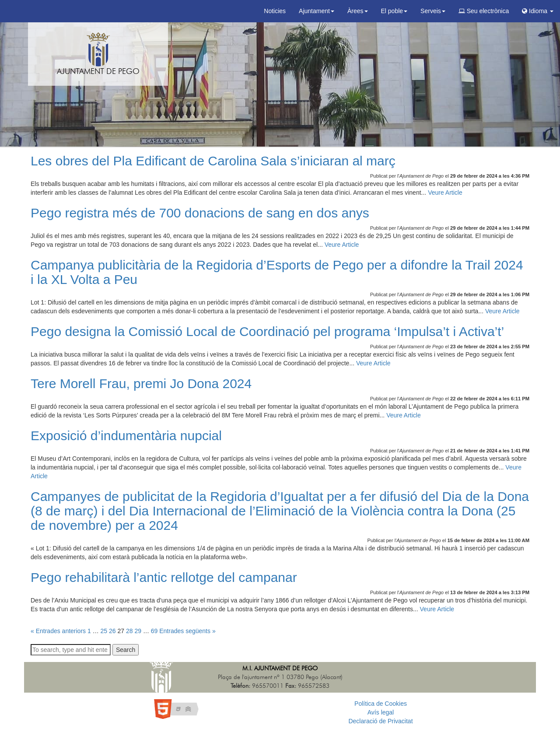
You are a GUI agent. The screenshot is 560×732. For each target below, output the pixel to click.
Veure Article (445, 193)
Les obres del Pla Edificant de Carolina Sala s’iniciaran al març (213, 161)
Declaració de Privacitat (380, 721)
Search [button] (126, 650)
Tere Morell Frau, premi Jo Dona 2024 (141, 384)
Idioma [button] (538, 11)
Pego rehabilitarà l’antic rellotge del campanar (164, 577)
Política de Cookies (381, 704)
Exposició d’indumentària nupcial (126, 436)
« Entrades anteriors (58, 631)
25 (104, 631)
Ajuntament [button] (317, 11)
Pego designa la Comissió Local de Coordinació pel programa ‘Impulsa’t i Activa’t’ (267, 331)
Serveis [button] (433, 11)
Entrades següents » (187, 631)
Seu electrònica (484, 11)
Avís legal (381, 712)
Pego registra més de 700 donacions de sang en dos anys (200, 213)
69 (154, 631)
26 (112, 631)
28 (129, 631)
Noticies (275, 11)
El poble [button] (394, 11)
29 (138, 631)
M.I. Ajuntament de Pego (280, 669)
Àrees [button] (358, 11)
